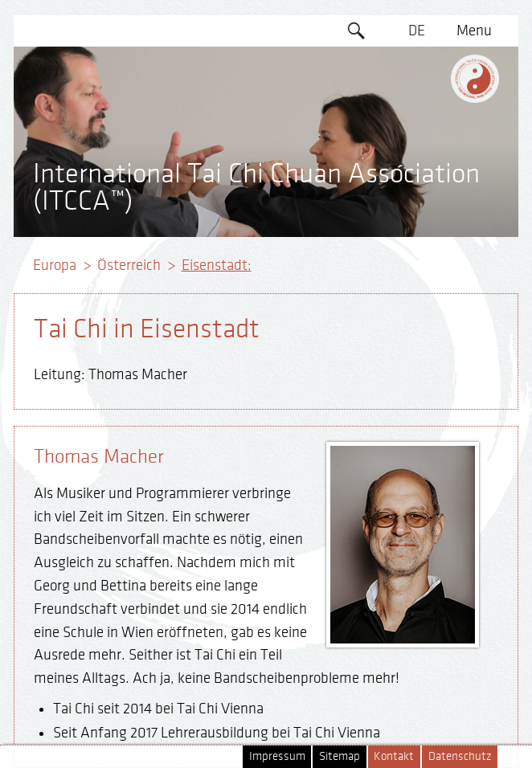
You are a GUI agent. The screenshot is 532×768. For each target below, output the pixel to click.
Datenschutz (460, 756)
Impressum (277, 756)
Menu (474, 31)
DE (417, 31)
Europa (55, 265)
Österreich (129, 265)
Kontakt (394, 756)
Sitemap (340, 756)
